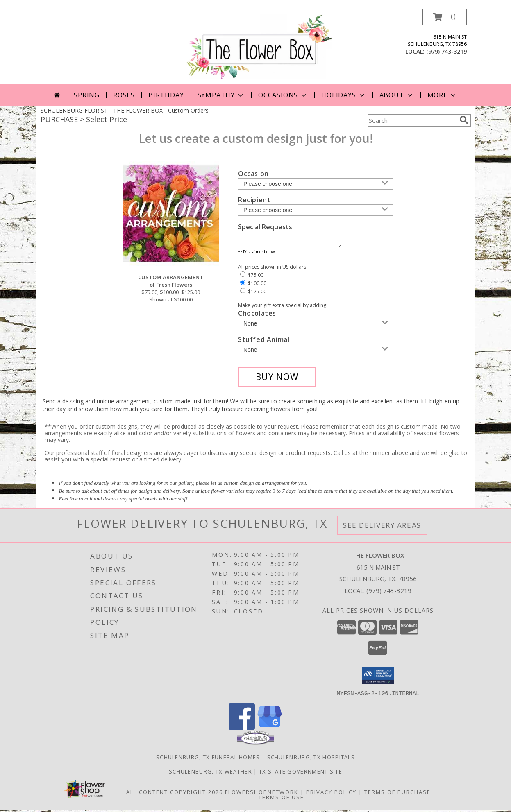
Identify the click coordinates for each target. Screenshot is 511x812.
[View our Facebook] (242, 729)
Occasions (283, 95)
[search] (464, 120)
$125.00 (253, 294)
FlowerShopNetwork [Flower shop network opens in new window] (262, 794)
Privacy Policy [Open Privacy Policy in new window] (331, 794)
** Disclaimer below (256, 254)
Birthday (166, 95)
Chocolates (257, 316)
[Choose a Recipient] (316, 210)
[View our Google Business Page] (270, 729)
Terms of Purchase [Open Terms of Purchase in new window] (397, 794)
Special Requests (265, 227)
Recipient (254, 200)
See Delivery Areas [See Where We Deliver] (382, 528)
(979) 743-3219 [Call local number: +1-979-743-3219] (446, 51)
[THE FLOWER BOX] (259, 46)
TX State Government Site (301, 774)
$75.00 (252, 277)
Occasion (253, 174)
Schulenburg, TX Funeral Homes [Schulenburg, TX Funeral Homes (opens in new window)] (208, 759)
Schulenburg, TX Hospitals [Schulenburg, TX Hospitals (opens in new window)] (311, 759)
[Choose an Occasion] (316, 184)
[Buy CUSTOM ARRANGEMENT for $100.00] (277, 379)
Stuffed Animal (264, 342)
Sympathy (221, 95)
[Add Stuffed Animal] (316, 352)
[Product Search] (412, 120)
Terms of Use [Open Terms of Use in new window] (281, 799)
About (397, 95)
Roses (124, 95)
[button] (445, 17)
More (442, 95)
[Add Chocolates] (316, 326)
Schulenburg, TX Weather (210, 774)
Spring (87, 95)
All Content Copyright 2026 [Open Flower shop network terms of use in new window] (175, 794)
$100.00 (253, 286)
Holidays (343, 95)
